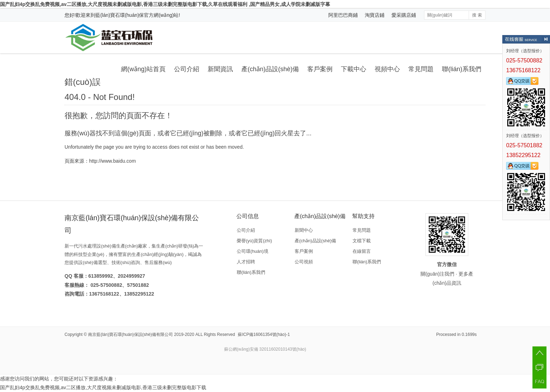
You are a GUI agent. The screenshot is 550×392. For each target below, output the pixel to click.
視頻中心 (387, 69)
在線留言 (362, 251)
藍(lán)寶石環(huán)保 (120, 15)
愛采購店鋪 (404, 15)
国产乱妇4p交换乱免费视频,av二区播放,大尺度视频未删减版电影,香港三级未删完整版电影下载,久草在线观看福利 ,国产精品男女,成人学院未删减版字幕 (165, 4)
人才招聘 (246, 262)
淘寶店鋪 (375, 15)
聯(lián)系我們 (462, 69)
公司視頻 (304, 262)
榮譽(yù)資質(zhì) (254, 241)
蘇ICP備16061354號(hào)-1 (264, 334)
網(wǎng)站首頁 (143, 69)
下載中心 (354, 69)
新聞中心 (304, 230)
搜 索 (477, 15)
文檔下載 (362, 241)
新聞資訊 (220, 69)
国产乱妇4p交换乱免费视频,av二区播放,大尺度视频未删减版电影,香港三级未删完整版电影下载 (103, 387)
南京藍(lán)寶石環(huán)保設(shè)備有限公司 (130, 334)
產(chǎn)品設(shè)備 (270, 69)
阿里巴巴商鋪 (343, 15)
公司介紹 (187, 69)
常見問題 (421, 69)
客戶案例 (320, 69)
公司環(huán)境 (253, 251)
